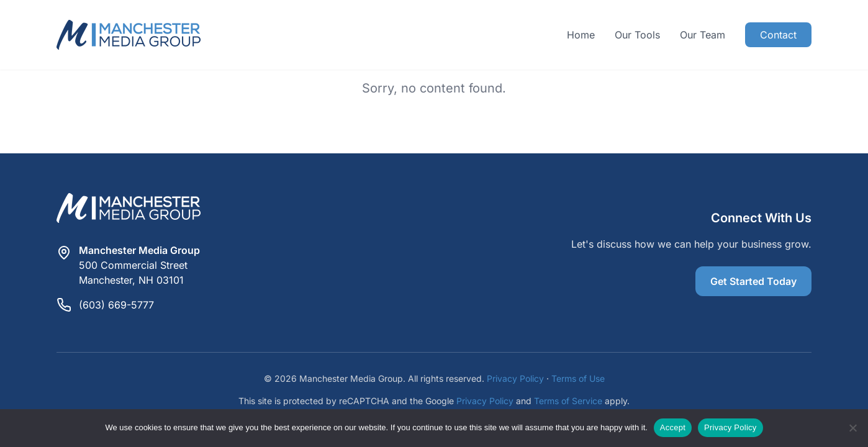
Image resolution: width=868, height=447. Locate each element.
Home (581, 35)
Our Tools (637, 35)
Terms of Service (568, 401)
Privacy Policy (515, 378)
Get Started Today (753, 281)
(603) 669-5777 (116, 305)
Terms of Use (578, 378)
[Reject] (852, 428)
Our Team (703, 35)
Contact (778, 35)
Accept (673, 427)
